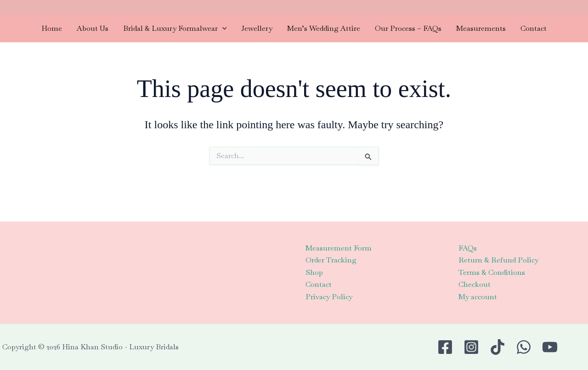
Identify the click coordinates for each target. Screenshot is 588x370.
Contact (534, 28)
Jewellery (257, 28)
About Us (93, 28)
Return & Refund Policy (498, 260)
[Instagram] (471, 347)
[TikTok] (498, 347)
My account (478, 297)
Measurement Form (339, 248)
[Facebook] (445, 347)
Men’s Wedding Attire (324, 28)
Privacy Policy (329, 297)
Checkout (475, 284)
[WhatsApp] (524, 347)
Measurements (481, 28)
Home (52, 28)
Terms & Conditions (492, 272)
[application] (222, 28)
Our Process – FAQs (408, 28)
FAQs (468, 248)
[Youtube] (550, 347)
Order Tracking (331, 260)
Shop (314, 272)
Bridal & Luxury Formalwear (175, 28)
